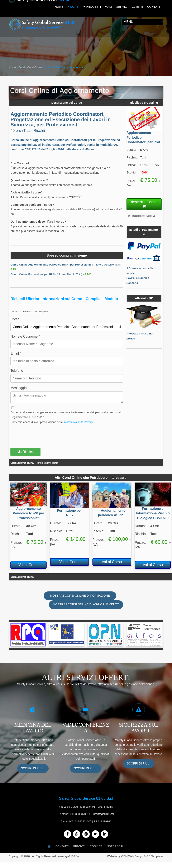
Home (12, 67)
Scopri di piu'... (33, 768)
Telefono (17, 370)
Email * (16, 353)
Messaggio (18, 387)
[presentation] (42, 434)
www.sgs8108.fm (68, 856)
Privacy (79, 846)
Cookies (96, 846)
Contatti (62, 846)
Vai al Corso (28, 564)
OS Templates (155, 856)
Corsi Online (35, 67)
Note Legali (116, 846)
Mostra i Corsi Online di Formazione (80, 595)
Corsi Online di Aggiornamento (63, 67)
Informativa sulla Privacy (78, 422)
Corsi (21, 67)
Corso (15, 319)
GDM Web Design (132, 856)
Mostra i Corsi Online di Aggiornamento (86, 604)
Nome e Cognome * (25, 336)
